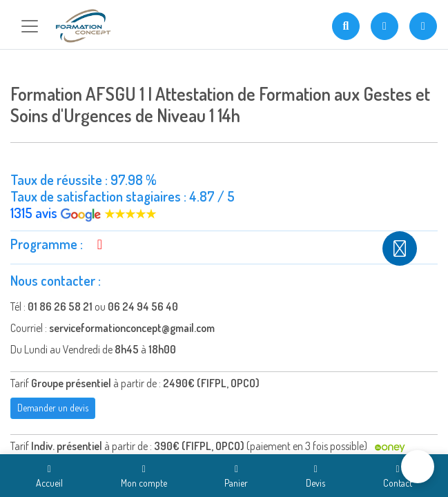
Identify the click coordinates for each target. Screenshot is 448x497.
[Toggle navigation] (30, 26)
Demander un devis (53, 408)
